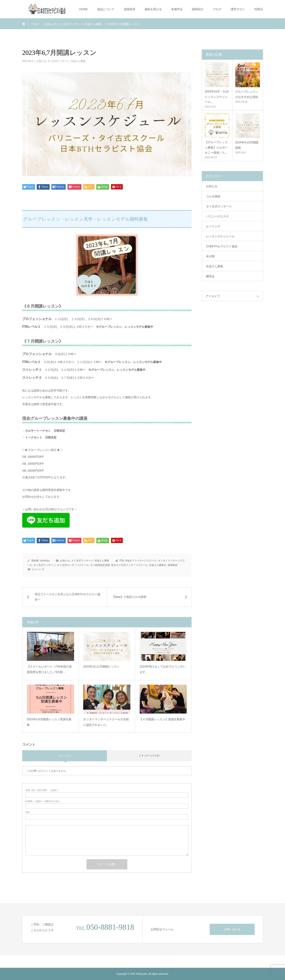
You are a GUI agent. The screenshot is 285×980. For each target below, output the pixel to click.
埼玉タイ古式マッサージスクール (129, 565)
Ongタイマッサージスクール (141, 561)
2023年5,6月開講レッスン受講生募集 (49, 722)
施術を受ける (153, 9)
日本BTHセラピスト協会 (222, 246)
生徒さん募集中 (158, 565)
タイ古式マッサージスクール (73, 565)
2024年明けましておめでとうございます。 (163, 669)
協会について (106, 9)
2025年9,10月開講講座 (247, 145)
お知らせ (41, 61)
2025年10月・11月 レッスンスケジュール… (217, 97)
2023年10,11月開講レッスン (101, 667)
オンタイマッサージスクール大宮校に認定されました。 (106, 722)
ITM (121, 561)
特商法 (259, 9)
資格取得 (130, 9)
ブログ (217, 9)
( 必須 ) (42, 790)
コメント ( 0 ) (65, 756)
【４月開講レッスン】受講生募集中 (162, 719)
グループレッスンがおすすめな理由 (247, 94)
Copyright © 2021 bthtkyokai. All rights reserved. (142, 974)
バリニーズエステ (217, 216)
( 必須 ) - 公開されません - (43, 801)
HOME (84, 9)
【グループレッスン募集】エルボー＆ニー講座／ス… (216, 147)
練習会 (210, 276)
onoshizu (45, 561)
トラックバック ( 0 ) (149, 756)
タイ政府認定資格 (100, 565)
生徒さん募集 (78, 61)
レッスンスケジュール (220, 236)
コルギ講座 (213, 196)
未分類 (210, 256)
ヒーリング (213, 226)
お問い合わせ (232, 929)
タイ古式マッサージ (58, 61)
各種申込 (177, 9)
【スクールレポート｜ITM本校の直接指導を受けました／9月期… (49, 669)
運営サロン (238, 9)
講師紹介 (198, 9)
